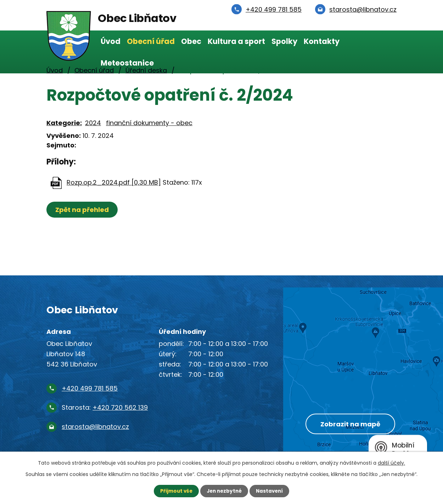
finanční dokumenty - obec (149, 123)
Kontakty (322, 41)
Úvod (111, 41)
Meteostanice (127, 63)
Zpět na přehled (83, 210)
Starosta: (105, 407)
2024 (93, 123)
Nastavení (271, 491)
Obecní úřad (151, 41)
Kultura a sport (236, 41)
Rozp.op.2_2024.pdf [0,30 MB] (114, 182)
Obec (191, 41)
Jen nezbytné (224, 491)
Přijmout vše (175, 491)
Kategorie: (64, 123)
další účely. (391, 463)
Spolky (284, 41)
